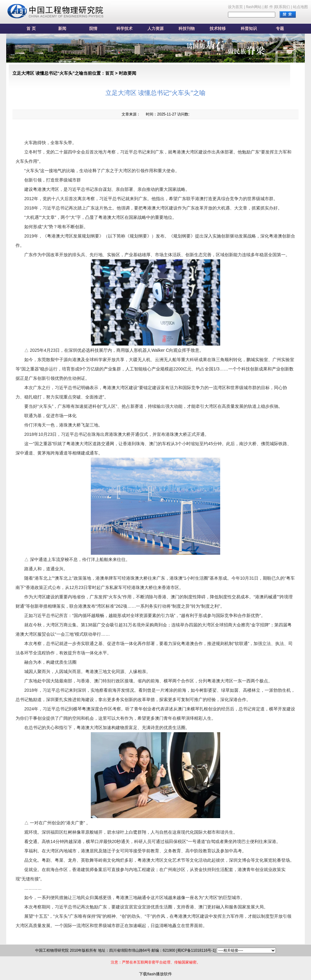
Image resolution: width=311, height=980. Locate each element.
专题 (280, 28)
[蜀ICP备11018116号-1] (196, 950)
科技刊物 (187, 28)
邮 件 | (270, 7)
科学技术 (124, 28)
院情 (93, 28)
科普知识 (249, 28)
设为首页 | (236, 7)
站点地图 (300, 7)
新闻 (62, 28)
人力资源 (155, 28)
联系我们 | (283, 7)
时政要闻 (128, 73)
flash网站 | (255, 7)
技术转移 (218, 28)
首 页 (31, 28)
